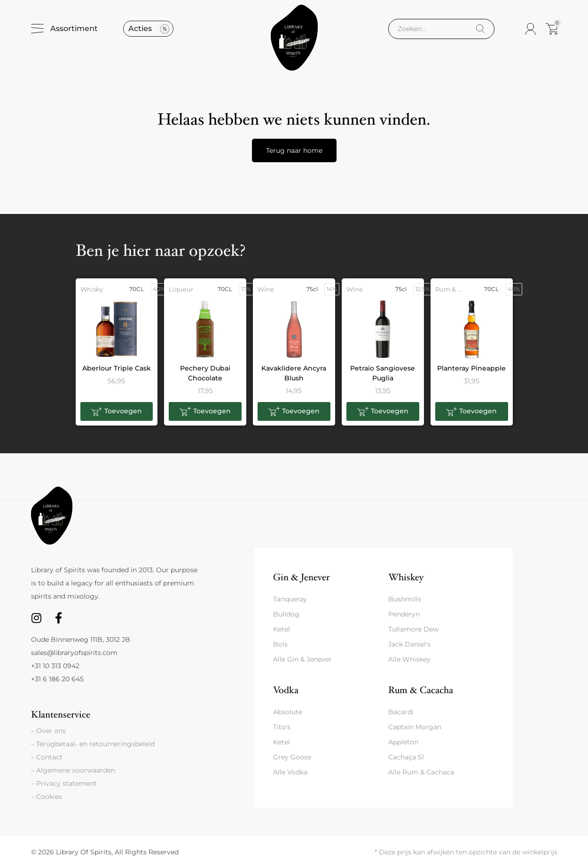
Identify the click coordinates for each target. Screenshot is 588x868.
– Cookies (47, 797)
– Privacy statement (64, 783)
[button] (117, 411)
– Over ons (48, 731)
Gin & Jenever (301, 577)
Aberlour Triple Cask (117, 368)
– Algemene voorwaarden (73, 770)
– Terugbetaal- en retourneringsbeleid (93, 744)
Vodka (286, 690)
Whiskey (406, 577)
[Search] (480, 29)
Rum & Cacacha (421, 690)
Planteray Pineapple (471, 368)
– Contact (47, 757)
